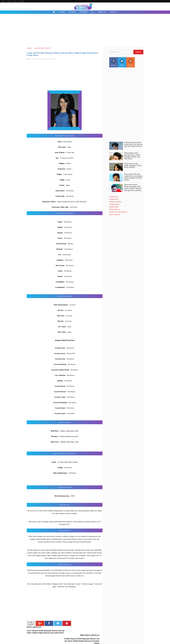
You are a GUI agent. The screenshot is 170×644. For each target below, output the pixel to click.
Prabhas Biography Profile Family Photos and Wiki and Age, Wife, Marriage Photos (133, 144)
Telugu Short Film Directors (118, 212)
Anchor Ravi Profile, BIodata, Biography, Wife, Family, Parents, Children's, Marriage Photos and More (133, 188)
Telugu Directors (115, 209)
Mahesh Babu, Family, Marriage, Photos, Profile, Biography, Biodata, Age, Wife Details (132, 156)
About (3, 1)
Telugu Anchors (114, 204)
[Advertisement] (85, 30)
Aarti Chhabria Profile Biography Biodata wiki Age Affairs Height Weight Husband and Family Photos (46, 632)
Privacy (15, 1)
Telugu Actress (114, 199)
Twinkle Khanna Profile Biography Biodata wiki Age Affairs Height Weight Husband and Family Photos (83, 633)
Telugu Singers (114, 207)
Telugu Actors (114, 197)
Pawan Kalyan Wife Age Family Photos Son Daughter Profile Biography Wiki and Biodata (133, 177)
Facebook (113, 62)
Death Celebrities (115, 214)
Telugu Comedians (115, 202)
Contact (9, 1)
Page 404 (22, 1)
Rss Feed (130, 62)
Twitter (122, 62)
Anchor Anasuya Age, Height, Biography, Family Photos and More (133, 166)
